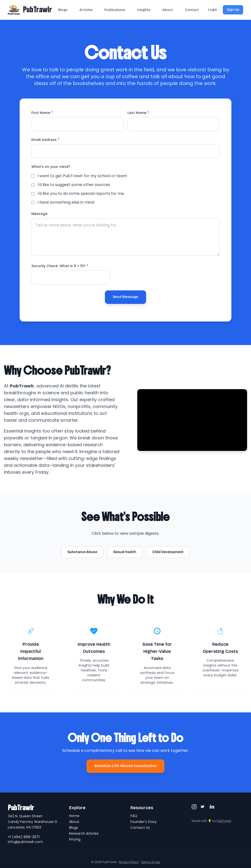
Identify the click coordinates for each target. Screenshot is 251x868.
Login (213, 10)
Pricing (75, 839)
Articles (86, 10)
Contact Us (140, 828)
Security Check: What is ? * (60, 266)
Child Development (168, 552)
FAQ (134, 816)
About (168, 10)
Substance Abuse (82, 552)
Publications (115, 10)
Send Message (125, 297)
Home (74, 816)
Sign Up (233, 10)
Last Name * (138, 113)
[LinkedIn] (212, 807)
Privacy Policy (129, 862)
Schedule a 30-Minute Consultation (125, 766)
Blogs (63, 10)
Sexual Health (125, 552)
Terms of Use (151, 862)
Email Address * (45, 140)
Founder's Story (144, 822)
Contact (192, 10)
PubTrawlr (38, 10)
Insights (144, 10)
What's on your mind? (51, 167)
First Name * (42, 113)
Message (39, 214)
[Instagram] (194, 807)
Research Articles (84, 833)
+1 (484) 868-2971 (24, 837)
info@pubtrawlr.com (25, 842)
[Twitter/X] (203, 807)
